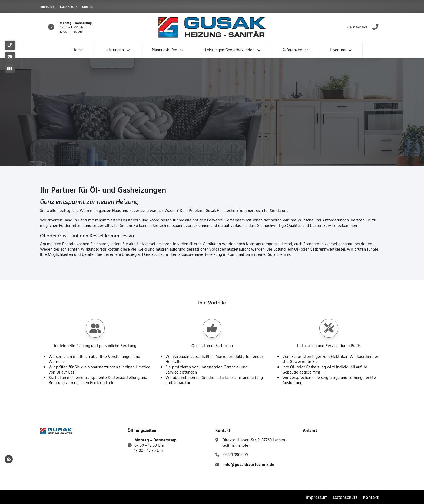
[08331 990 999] (10, 45)
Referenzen (292, 50)
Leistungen (114, 50)
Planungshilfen (164, 50)
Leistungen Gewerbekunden (230, 50)
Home (78, 50)
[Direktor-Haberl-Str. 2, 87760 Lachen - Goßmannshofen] (10, 68)
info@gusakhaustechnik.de (249, 464)
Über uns (338, 50)
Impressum (47, 6)
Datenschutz (68, 6)
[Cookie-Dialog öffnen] (9, 459)
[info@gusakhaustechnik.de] (10, 57)
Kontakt (88, 6)
